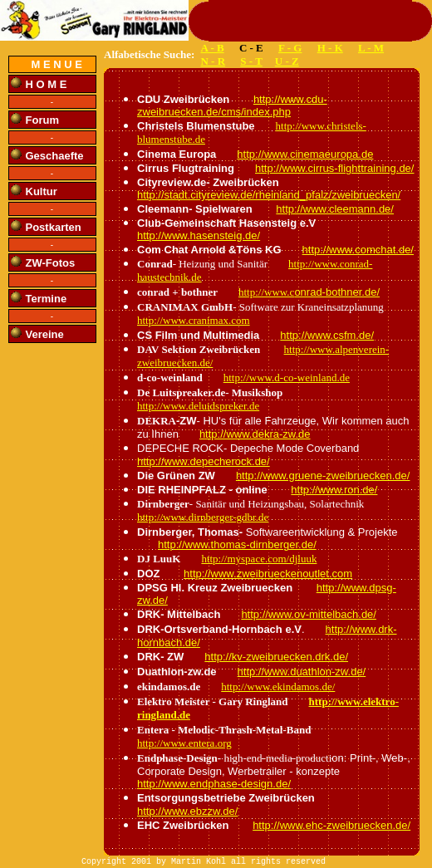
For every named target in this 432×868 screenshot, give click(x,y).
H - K (330, 48)
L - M (371, 48)
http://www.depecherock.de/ (204, 461)
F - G (290, 48)
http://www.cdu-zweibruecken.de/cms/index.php (232, 105)
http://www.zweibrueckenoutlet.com (268, 574)
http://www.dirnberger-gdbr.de (203, 517)
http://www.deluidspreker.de (198, 406)
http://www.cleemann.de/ (335, 209)
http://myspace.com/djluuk (259, 559)
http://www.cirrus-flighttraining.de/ (334, 168)
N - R (213, 61)
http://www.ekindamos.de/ (278, 687)
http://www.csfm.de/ (327, 335)
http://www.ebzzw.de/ (187, 811)
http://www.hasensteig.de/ (199, 235)
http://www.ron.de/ (334, 490)
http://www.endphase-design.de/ (214, 784)
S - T (251, 61)
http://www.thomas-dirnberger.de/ (237, 544)
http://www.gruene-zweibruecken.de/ (323, 476)
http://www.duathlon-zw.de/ (302, 672)
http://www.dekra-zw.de (255, 434)
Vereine (45, 334)
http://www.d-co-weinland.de (287, 378)
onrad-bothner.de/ (337, 292)
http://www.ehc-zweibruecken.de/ (331, 825)
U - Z (287, 61)
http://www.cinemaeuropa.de (305, 154)
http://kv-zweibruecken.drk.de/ (276, 657)
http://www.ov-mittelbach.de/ (309, 614)
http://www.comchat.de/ (358, 250)
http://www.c (266, 292)
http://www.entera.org (184, 743)
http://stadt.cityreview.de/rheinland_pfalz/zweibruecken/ (269, 195)
